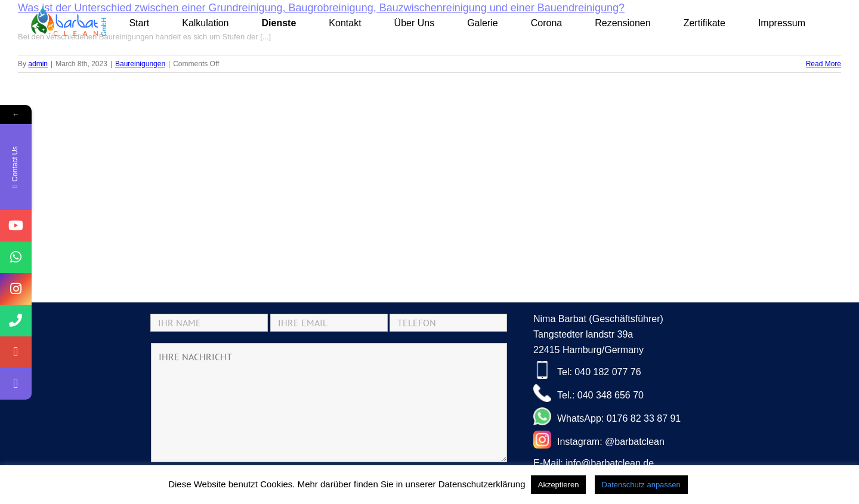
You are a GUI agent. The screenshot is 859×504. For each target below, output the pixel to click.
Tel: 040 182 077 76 (587, 370)
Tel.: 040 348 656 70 (588, 393)
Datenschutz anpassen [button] (641, 485)
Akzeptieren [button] (559, 485)
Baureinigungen (140, 64)
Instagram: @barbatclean (599, 440)
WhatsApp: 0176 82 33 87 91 (607, 416)
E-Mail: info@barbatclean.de (594, 463)
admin (38, 64)
